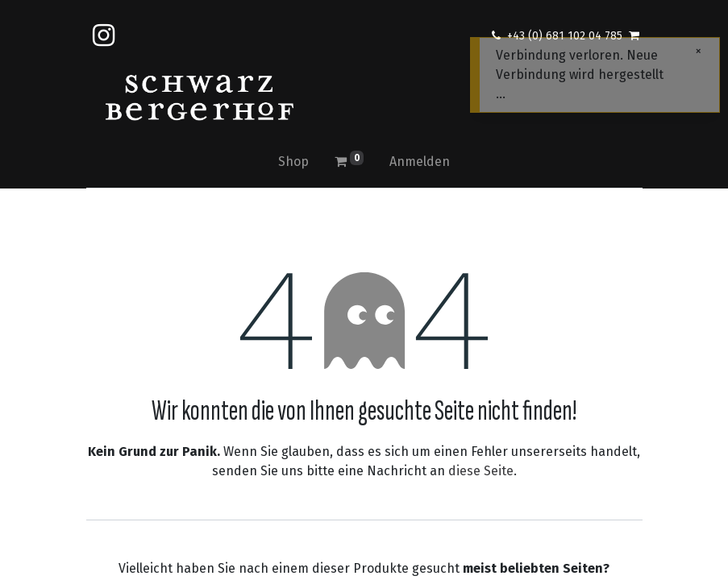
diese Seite (481, 471)
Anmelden (420, 162)
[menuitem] (293, 162)
